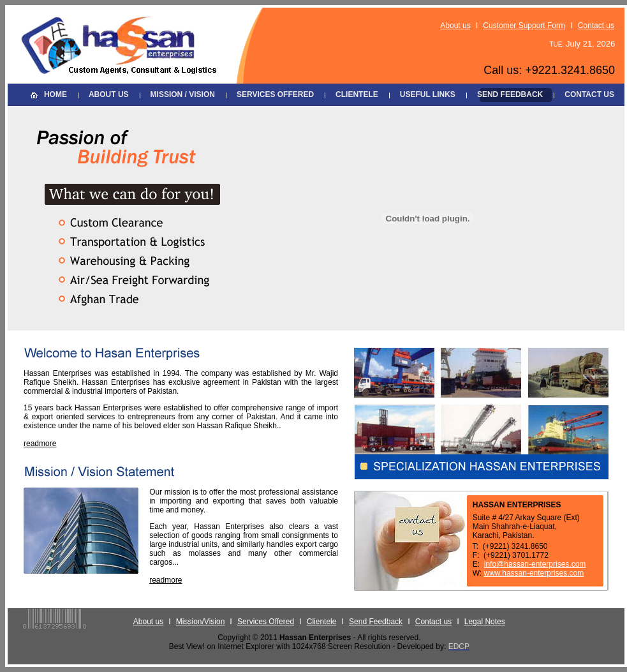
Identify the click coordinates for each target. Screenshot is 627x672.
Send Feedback (376, 622)
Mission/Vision (200, 622)
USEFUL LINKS (428, 94)
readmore (40, 444)
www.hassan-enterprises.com (534, 573)
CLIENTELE (357, 94)
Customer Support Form (524, 26)
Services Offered (266, 622)
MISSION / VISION (183, 94)
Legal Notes (485, 622)
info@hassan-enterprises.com (535, 564)
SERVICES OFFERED (275, 94)
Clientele (322, 622)
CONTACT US (589, 94)
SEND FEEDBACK (510, 94)
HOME (55, 94)
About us (455, 26)
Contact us (596, 26)
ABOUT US (109, 94)
